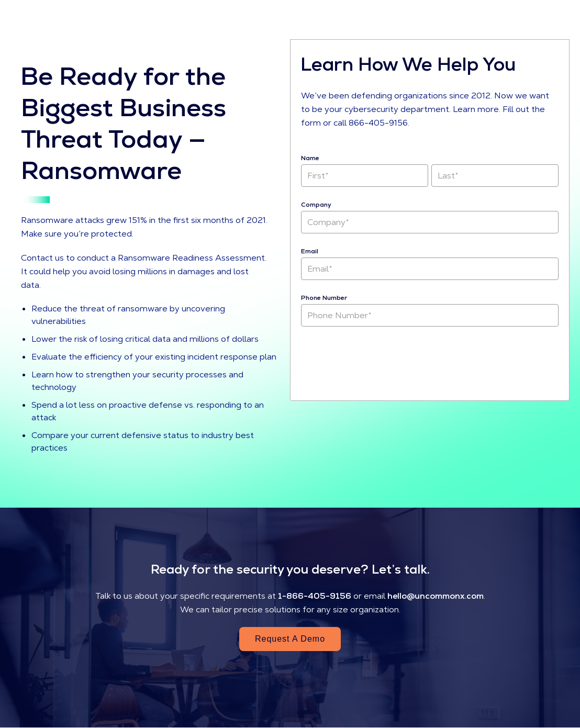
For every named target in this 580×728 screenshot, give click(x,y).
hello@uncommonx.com (436, 596)
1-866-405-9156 (315, 596)
